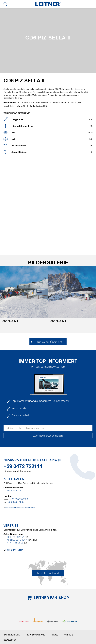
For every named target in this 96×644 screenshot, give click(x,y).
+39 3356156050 (19, 499)
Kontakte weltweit (48, 573)
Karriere (69, 635)
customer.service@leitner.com (20, 508)
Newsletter (10, 640)
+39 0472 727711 (15, 490)
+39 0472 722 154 (15, 537)
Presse (54, 635)
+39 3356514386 (15, 502)
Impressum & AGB (36, 635)
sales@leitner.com (14, 550)
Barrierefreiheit (12, 635)
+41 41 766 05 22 (14, 543)
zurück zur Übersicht (49, 342)
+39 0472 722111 (23, 466)
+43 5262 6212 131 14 (17, 540)
